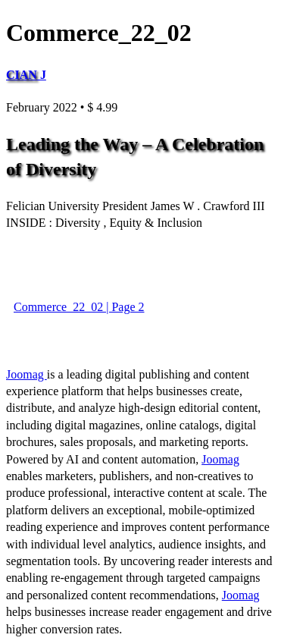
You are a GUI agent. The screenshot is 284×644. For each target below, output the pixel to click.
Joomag (27, 374)
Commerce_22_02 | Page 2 (79, 307)
